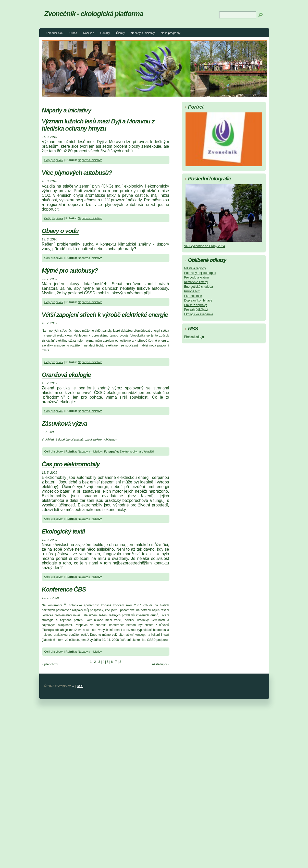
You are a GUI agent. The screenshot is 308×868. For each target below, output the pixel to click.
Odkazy (105, 33)
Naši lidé (89, 33)
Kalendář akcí (55, 33)
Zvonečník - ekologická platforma (94, 14)
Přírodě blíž (192, 291)
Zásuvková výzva (65, 424)
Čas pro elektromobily (71, 464)
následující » (161, 664)
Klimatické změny (196, 282)
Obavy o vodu (60, 231)
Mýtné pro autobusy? (70, 270)
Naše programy (170, 33)
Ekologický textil (63, 531)
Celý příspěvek (54, 160)
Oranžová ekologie (66, 375)
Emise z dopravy (196, 305)
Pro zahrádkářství (196, 310)
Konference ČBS (64, 589)
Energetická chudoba (199, 287)
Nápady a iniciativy (143, 33)
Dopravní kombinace (198, 300)
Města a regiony (195, 268)
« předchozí (50, 664)
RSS (80, 686)
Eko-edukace (193, 296)
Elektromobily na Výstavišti (137, 452)
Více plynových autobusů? (77, 173)
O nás (73, 33)
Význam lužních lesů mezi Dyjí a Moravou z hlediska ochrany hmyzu (98, 125)
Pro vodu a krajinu (197, 277)
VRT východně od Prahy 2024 (205, 246)
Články (120, 33)
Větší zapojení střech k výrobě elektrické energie (105, 315)
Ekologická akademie (199, 314)
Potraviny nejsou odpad (200, 273)
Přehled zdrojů (194, 337)
